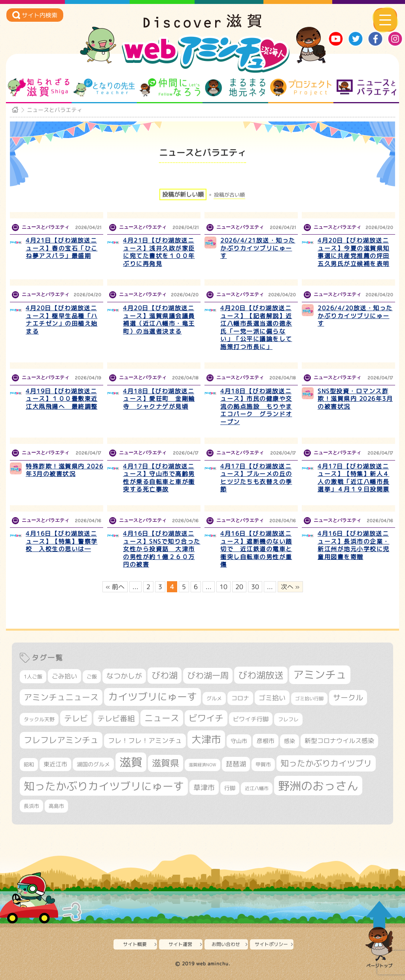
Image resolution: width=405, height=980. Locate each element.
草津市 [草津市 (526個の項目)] (204, 787)
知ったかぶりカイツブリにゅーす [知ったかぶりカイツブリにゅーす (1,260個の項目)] (104, 786)
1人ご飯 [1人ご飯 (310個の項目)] (33, 677)
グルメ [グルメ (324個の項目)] (214, 698)
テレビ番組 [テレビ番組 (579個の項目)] (116, 718)
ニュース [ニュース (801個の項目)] (162, 718)
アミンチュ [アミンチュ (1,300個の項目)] (320, 675)
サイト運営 (180, 944)
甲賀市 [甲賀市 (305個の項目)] (263, 764)
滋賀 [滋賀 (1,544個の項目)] (131, 762)
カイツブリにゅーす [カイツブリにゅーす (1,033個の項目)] (152, 697)
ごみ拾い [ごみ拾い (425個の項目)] (64, 676)
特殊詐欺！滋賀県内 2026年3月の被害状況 (64, 470)
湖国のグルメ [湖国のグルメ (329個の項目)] (93, 764)
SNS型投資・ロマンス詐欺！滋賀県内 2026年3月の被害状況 (355, 399)
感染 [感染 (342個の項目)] (290, 741)
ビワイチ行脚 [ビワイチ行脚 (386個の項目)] (251, 719)
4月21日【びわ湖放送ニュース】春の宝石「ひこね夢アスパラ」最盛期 (62, 248)
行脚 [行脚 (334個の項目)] (230, 788)
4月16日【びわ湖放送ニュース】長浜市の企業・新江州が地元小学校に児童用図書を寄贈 (354, 545)
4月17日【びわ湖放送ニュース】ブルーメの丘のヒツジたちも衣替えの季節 (256, 478)
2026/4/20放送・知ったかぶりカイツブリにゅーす (355, 316)
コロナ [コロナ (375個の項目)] (240, 698)
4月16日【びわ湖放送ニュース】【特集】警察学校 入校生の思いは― (62, 541)
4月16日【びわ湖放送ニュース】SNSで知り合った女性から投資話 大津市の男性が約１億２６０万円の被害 (162, 549)
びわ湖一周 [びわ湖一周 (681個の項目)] (208, 676)
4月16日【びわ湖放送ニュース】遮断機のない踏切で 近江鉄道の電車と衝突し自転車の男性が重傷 (256, 549)
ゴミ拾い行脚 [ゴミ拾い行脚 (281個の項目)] (309, 699)
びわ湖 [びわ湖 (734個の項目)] (165, 675)
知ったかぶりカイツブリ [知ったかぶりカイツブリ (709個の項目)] (326, 763)
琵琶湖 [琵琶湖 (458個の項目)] (236, 764)
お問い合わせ (226, 944)
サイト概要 (135, 944)
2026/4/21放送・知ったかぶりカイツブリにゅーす (258, 248)
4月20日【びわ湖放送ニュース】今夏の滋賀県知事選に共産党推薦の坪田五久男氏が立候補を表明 (354, 252)
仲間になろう (170, 87)
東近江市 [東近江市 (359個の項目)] (55, 764)
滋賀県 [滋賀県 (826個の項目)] (166, 763)
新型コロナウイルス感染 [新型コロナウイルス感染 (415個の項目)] (339, 741)
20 (239, 587)
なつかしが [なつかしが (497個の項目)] (124, 676)
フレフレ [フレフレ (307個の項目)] (288, 719)
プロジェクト (301, 87)
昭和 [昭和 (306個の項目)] (29, 764)
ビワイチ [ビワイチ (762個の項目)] (206, 718)
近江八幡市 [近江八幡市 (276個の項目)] (257, 788)
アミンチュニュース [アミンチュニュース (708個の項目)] (61, 697)
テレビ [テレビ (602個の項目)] (76, 718)
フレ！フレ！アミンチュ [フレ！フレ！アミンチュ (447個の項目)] (145, 740)
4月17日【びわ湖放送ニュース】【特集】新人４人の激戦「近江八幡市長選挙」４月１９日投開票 (354, 478)
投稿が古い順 (229, 195)
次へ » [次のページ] (290, 587)
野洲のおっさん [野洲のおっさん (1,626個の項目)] (318, 786)
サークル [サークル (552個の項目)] (348, 698)
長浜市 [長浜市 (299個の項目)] (31, 806)
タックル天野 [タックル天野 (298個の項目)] (39, 719)
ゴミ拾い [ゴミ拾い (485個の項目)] (272, 698)
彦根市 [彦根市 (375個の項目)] (266, 741)
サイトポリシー (271, 944)
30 (255, 587)
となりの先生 (104, 87)
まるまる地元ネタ (235, 87)
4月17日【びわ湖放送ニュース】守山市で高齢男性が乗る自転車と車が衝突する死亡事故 (159, 478)
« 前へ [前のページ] (115, 587)
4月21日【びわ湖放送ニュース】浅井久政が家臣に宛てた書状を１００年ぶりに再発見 (159, 252)
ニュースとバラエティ (366, 87)
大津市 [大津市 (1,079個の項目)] (206, 739)
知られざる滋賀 (39, 87)
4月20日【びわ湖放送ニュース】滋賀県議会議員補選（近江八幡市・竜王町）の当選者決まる (159, 320)
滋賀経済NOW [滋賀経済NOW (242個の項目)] (202, 765)
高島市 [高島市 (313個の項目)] (56, 806)
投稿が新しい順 (183, 194)
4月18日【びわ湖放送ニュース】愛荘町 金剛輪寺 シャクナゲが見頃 (159, 399)
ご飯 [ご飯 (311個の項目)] (92, 677)
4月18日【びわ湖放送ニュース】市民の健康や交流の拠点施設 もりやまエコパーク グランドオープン (256, 407)
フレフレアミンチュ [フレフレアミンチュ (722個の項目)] (61, 740)
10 (223, 587)
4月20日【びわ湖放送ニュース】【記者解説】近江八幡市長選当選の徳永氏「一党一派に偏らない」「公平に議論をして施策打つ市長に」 (256, 327)
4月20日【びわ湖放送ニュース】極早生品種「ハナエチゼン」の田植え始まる (62, 320)
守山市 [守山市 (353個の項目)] (239, 741)
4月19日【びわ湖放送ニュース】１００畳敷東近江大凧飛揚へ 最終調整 (62, 399)
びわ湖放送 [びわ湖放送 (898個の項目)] (261, 675)
